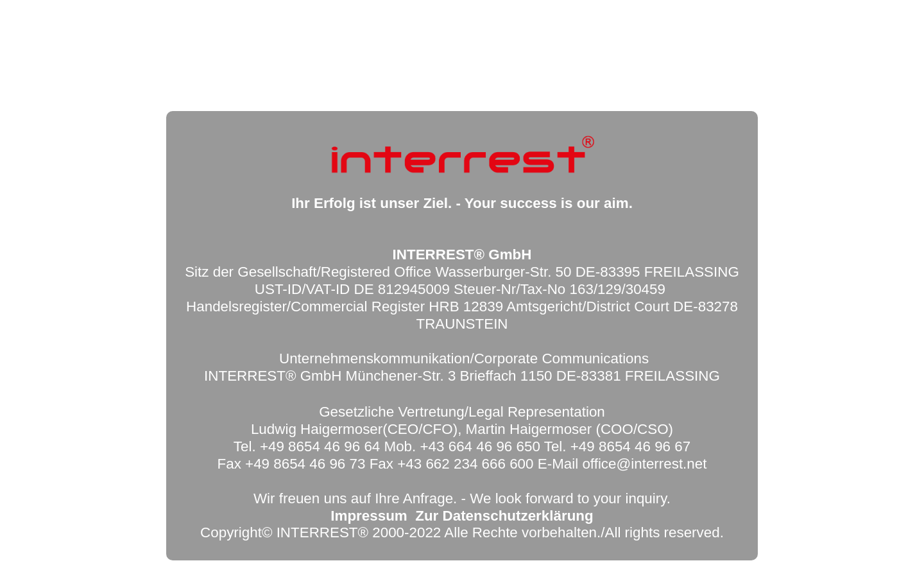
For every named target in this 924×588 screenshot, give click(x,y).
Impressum (369, 516)
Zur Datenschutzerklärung (504, 516)
